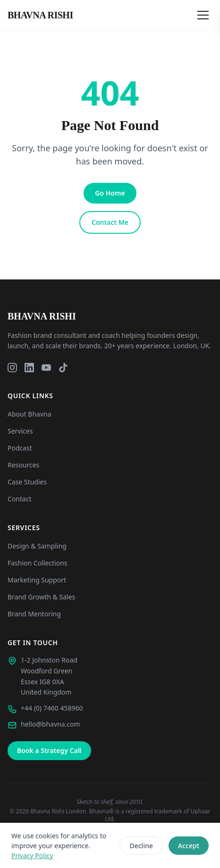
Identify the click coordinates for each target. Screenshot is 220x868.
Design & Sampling (37, 546)
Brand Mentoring (34, 614)
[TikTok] (63, 368)
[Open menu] (203, 15)
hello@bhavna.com (51, 724)
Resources (23, 465)
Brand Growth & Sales (41, 597)
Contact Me (110, 222)
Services (20, 431)
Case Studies (27, 482)
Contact (20, 499)
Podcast (20, 448)
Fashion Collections (38, 563)
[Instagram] (12, 368)
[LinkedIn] (29, 368)
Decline (141, 846)
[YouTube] (46, 368)
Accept (189, 846)
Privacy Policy (32, 856)
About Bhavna (30, 414)
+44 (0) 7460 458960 (52, 708)
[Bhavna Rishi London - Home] (40, 15)
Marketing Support (37, 580)
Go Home (110, 193)
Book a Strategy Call (49, 750)
